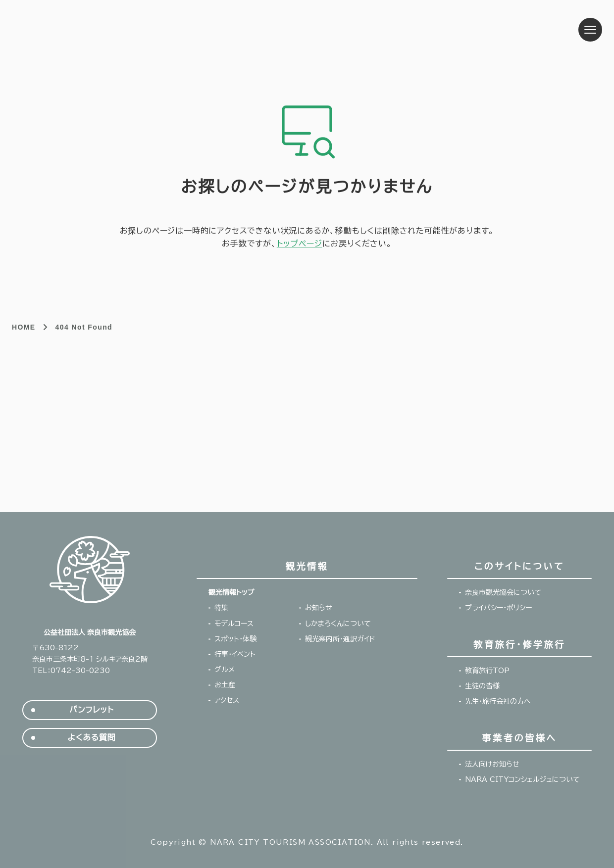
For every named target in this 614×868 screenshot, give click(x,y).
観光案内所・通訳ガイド (340, 639)
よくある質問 (92, 738)
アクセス (227, 700)
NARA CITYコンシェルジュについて (522, 779)
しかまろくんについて (338, 624)
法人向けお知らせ (492, 764)
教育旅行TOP (487, 671)
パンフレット (91, 710)
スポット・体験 (235, 639)
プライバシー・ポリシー (498, 608)
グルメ (225, 670)
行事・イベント (235, 654)
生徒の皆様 (482, 686)
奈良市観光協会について (503, 592)
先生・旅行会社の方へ (498, 701)
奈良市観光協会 (87, 29)
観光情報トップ (231, 592)
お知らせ (319, 608)
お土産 (225, 685)
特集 (221, 608)
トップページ (300, 243)
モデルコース (234, 624)
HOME (24, 327)
